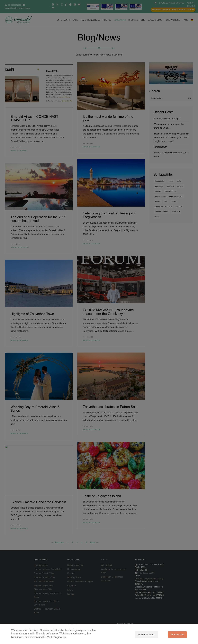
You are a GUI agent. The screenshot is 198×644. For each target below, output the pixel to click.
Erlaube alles (177, 635)
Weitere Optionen (147, 635)
